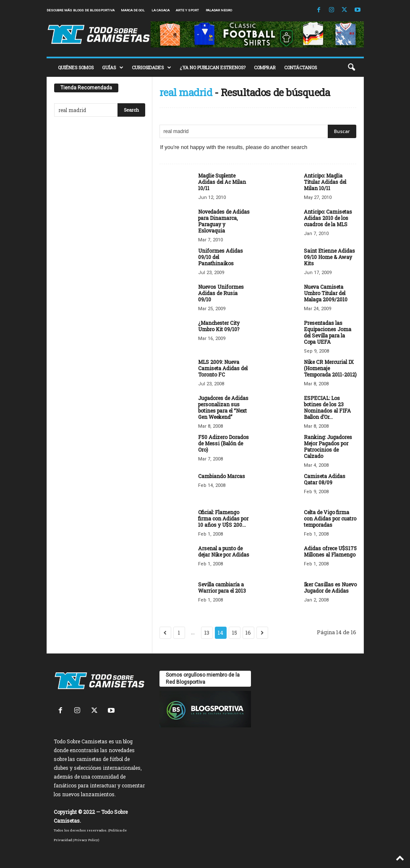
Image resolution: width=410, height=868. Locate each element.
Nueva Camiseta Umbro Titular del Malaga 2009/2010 (326, 293)
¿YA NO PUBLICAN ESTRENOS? (213, 67)
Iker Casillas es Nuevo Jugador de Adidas (330, 587)
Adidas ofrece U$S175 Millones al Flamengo (330, 551)
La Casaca (161, 10)
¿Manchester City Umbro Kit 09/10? (219, 326)
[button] (351, 68)
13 (207, 633)
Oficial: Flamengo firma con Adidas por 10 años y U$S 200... (223, 518)
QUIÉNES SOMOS (76, 67)
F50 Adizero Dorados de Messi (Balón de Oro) (223, 443)
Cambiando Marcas (222, 476)
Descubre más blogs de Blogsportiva (81, 10)
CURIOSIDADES (151, 68)
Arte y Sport (187, 10)
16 (248, 633)
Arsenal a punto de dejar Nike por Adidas (224, 551)
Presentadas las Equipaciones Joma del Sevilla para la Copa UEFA (328, 332)
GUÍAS (113, 68)
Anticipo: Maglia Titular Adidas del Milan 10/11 (325, 182)
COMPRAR (265, 67)
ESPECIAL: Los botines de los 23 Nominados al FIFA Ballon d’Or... (327, 407)
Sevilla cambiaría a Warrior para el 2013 (222, 587)
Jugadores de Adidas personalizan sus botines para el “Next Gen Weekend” (223, 407)
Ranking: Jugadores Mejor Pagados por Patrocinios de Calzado (328, 446)
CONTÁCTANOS (300, 67)
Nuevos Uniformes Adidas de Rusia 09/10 (221, 293)
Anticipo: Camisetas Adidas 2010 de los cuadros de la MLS (328, 218)
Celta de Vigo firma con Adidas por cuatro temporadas (330, 518)
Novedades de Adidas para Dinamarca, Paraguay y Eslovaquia (224, 221)
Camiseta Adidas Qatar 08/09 (325, 479)
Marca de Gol (133, 10)
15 (235, 633)
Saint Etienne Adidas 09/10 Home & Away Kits (329, 257)
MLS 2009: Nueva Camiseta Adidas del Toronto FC (223, 368)
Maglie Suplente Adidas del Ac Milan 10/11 (222, 182)
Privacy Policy (86, 840)
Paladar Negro (219, 10)
